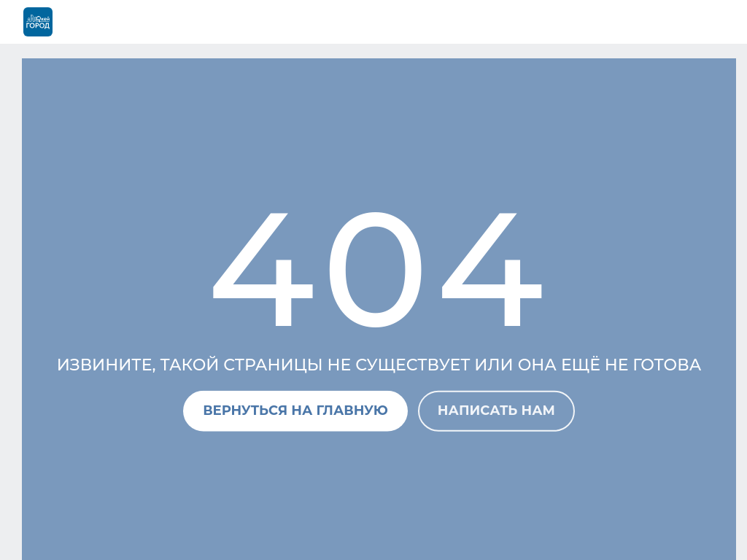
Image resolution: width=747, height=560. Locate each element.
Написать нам (496, 411)
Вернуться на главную (295, 411)
